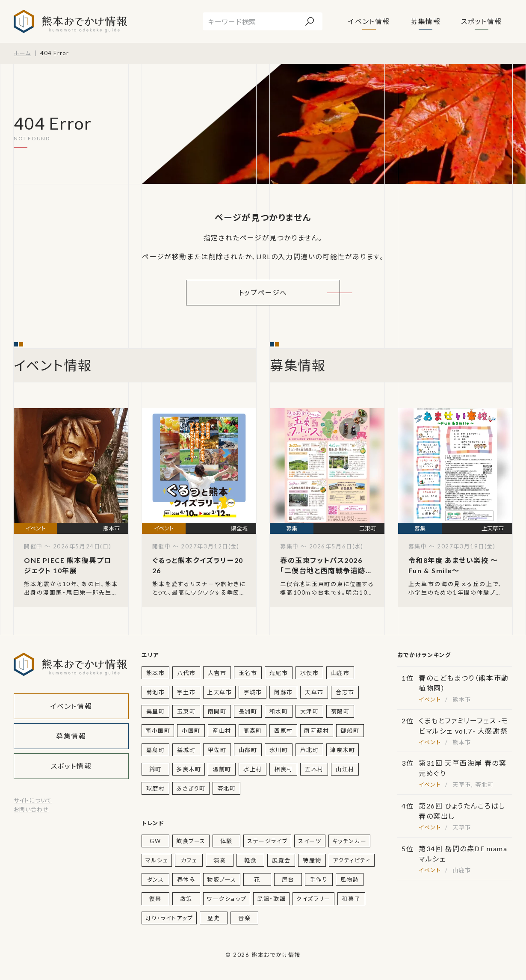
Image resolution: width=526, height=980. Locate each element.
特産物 (312, 860)
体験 (226, 841)
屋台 (288, 879)
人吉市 (217, 673)
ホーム (22, 53)
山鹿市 (340, 673)
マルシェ (157, 860)
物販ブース (222, 879)
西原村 (284, 731)
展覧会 (281, 860)
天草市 (314, 692)
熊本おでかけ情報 (70, 21)
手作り (319, 879)
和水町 (279, 711)
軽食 (250, 860)
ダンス (156, 879)
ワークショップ (227, 899)
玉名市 (248, 673)
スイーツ (310, 841)
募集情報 (426, 21)
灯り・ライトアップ (169, 918)
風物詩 (350, 879)
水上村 (253, 769)
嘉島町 (156, 750)
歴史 (214, 918)
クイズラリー (313, 899)
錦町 (155, 769)
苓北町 (227, 788)
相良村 (284, 769)
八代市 (186, 673)
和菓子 (351, 899)
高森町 (253, 731)
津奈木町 (343, 750)
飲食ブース (191, 841)
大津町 (310, 711)
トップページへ (263, 292)
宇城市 (253, 692)
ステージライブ (267, 841)
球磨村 (156, 788)
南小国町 (158, 731)
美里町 (156, 711)
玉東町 (186, 711)
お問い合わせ (31, 809)
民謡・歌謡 (271, 899)
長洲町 (248, 711)
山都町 (248, 750)
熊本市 (156, 673)
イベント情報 (369, 21)
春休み (186, 879)
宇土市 (186, 692)
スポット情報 (482, 21)
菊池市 (156, 692)
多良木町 (189, 769)
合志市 (345, 692)
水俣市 (310, 673)
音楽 (244, 918)
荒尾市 (279, 673)
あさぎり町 (191, 788)
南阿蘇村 (316, 731)
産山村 (222, 731)
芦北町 (310, 750)
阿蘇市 (284, 692)
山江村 (345, 769)
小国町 (191, 731)
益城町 (186, 750)
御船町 (350, 731)
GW (155, 841)
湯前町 (222, 769)
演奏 (220, 860)
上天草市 (219, 692)
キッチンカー (350, 841)
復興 (155, 899)
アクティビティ (352, 860)
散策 (186, 899)
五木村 (314, 769)
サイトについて (33, 800)
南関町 (217, 711)
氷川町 (279, 750)
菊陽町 (340, 711)
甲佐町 (217, 750)
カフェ (189, 860)
